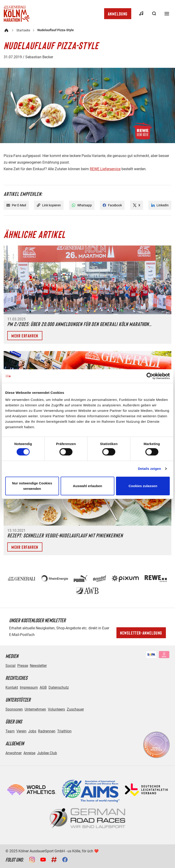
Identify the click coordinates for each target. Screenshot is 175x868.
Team (10, 731)
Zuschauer (75, 709)
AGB (43, 687)
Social (10, 666)
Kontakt (12, 687)
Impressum (29, 687)
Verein (21, 731)
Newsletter (38, 666)
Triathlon (64, 731)
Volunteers (56, 709)
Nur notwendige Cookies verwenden (32, 486)
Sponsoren (14, 709)
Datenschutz (59, 687)
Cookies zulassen (143, 486)
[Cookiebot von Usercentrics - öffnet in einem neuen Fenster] (150, 376)
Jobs (32, 731)
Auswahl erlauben (87, 486)
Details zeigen (149, 469)
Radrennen (47, 731)
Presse (23, 666)
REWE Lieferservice (105, 169)
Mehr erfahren (25, 336)
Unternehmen (35, 709)
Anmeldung (118, 14)
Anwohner (14, 753)
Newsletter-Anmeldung (141, 633)
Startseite (23, 30)
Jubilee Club (47, 753)
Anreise (29, 753)
